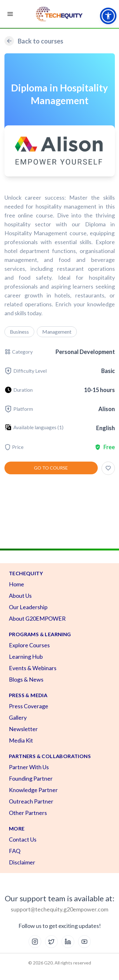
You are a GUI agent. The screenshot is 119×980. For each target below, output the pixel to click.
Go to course (51, 468)
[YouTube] (84, 942)
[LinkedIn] (68, 942)
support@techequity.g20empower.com (60, 909)
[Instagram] (35, 942)
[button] (108, 16)
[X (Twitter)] (51, 942)
